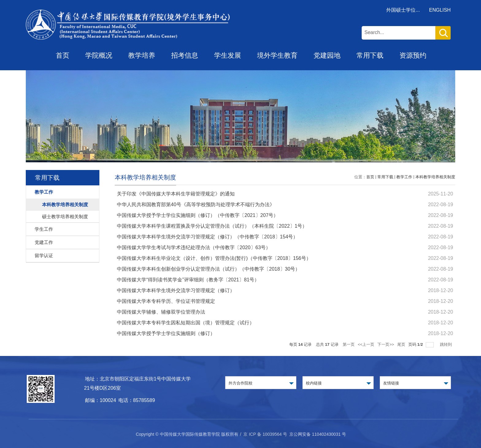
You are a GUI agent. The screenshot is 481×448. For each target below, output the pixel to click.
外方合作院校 (240, 383)
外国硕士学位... (403, 10)
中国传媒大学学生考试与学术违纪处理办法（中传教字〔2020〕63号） (194, 247)
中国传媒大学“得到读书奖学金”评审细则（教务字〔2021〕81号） (188, 280)
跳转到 (446, 344)
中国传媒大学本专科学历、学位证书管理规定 (166, 301)
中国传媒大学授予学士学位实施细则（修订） (166, 333)
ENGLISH (440, 10)
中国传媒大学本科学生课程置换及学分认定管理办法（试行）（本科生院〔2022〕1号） (212, 226)
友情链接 (391, 383)
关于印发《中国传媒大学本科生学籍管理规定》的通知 (176, 194)
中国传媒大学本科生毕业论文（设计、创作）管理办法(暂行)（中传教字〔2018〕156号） (214, 258)
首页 (63, 55)
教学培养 (142, 55)
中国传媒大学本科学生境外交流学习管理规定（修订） (176, 290)
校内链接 (314, 383)
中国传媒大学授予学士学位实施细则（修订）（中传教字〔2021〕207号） (198, 215)
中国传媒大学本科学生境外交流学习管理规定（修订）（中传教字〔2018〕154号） (207, 237)
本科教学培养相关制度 (435, 177)
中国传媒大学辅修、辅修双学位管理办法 (161, 312)
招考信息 (185, 55)
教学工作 (404, 177)
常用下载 (370, 55)
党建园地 (327, 55)
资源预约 (413, 55)
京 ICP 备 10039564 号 (265, 434)
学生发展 (228, 55)
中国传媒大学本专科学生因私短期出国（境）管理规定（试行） (186, 323)
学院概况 (99, 55)
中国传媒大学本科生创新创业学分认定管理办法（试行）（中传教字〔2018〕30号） (208, 269)
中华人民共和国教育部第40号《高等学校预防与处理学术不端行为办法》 (196, 205)
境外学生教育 (277, 55)
